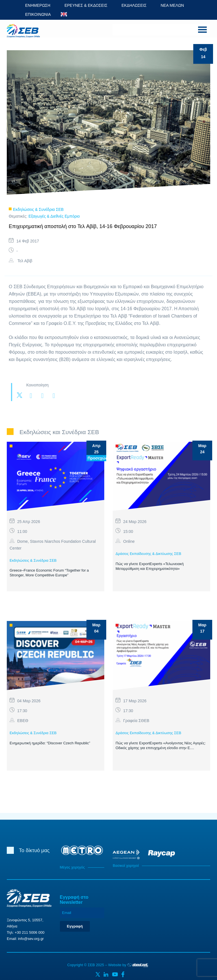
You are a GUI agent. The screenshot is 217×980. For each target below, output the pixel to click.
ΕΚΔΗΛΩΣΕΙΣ (134, 5)
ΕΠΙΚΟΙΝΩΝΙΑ (38, 14)
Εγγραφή (75, 926)
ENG (64, 14)
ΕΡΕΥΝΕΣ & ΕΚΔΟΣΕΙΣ (86, 5)
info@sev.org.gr (31, 939)
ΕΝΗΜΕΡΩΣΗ (38, 5)
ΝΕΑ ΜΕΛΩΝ (172, 5)
